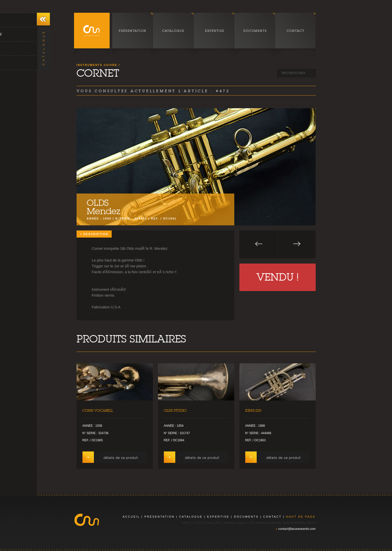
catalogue (191, 517)
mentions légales (235, 523)
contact (272, 517)
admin (186, 523)
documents (246, 517)
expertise (218, 517)
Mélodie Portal (280, 523)
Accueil (131, 517)
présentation (160, 517)
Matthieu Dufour (305, 523)
